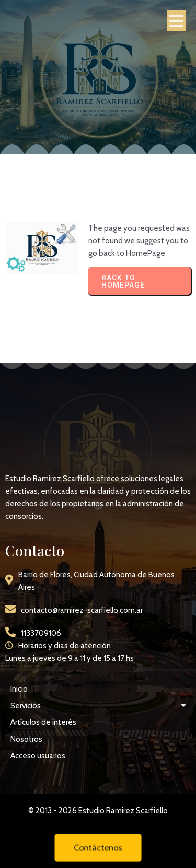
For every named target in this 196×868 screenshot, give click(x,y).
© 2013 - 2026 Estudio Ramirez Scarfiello (98, 811)
